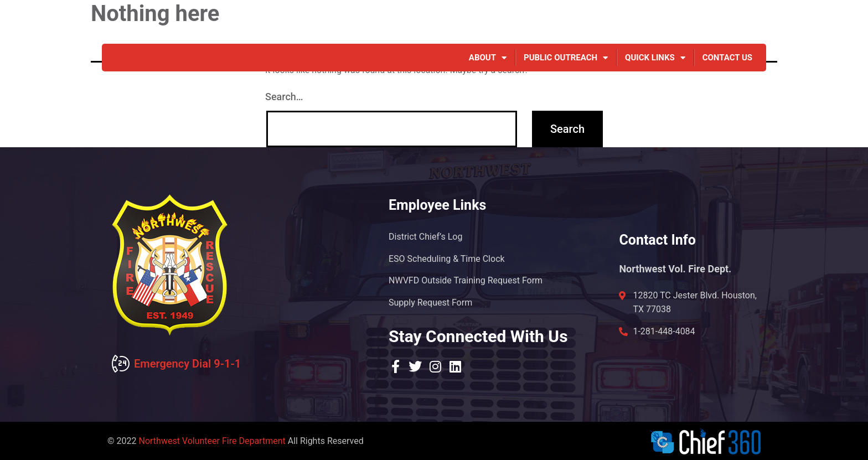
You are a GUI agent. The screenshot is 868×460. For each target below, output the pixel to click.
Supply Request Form (430, 303)
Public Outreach (566, 58)
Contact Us (727, 58)
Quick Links (655, 58)
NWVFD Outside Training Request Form (466, 280)
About (488, 58)
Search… (284, 97)
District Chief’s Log (425, 236)
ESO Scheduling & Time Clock (447, 258)
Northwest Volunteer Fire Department (212, 441)
